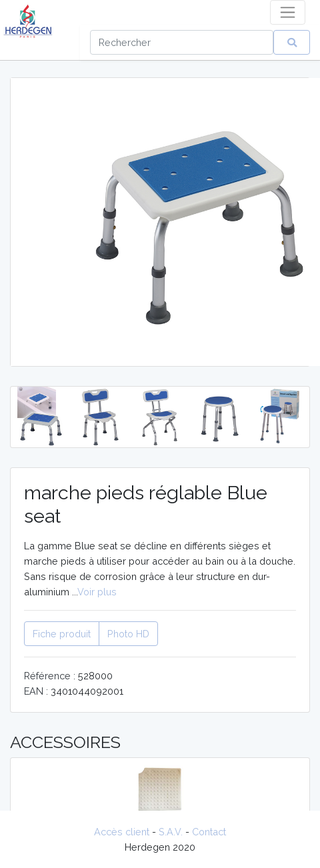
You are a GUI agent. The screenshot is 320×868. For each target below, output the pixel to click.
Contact (209, 832)
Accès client (122, 832)
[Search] (182, 42)
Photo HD (128, 634)
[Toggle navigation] (288, 12)
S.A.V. (171, 832)
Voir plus (97, 592)
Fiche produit (62, 634)
